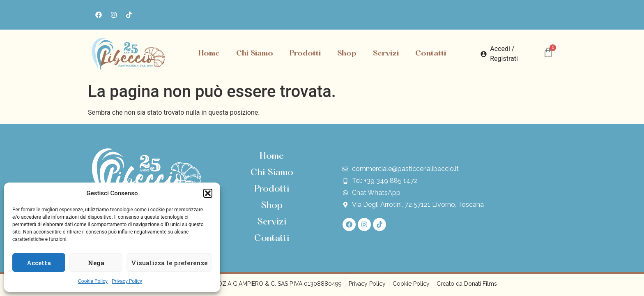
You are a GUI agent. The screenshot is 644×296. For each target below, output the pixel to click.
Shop (347, 54)
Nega (96, 263)
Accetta (39, 263)
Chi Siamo (255, 54)
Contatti (431, 54)
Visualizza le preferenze (169, 263)
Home (209, 54)
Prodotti (305, 54)
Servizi (386, 54)
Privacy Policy (127, 281)
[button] (208, 193)
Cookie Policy (93, 281)
